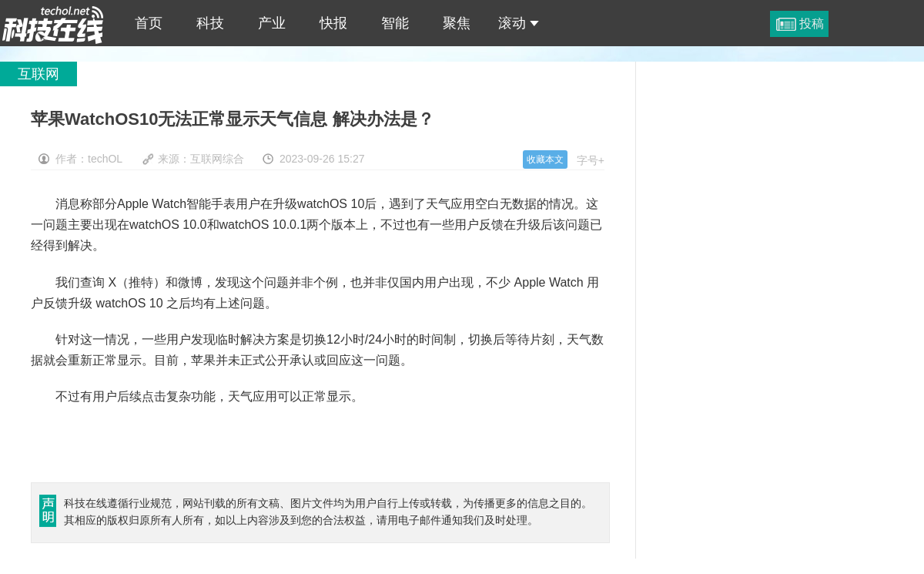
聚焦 (457, 23)
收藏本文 (545, 159)
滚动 (519, 23)
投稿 (812, 23)
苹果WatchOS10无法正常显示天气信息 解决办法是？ (53, 23)
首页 (149, 23)
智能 (395, 23)
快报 (333, 23)
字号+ (591, 160)
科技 (210, 23)
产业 (272, 23)
